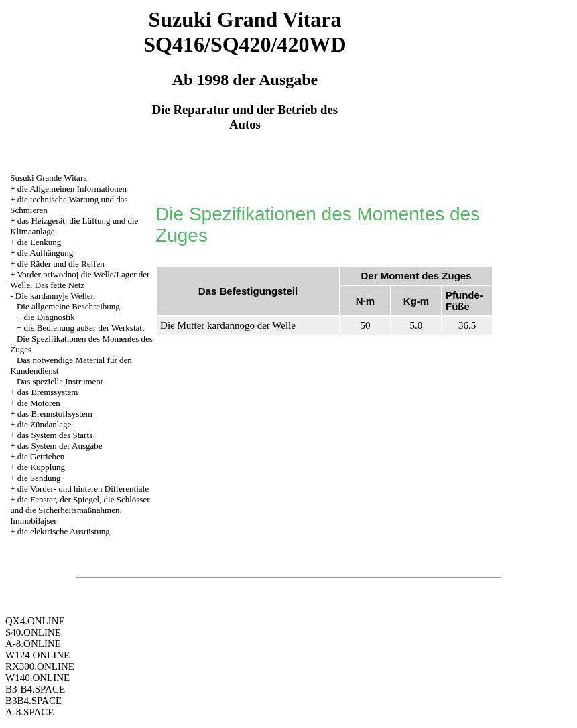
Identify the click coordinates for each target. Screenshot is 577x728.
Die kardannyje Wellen (55, 296)
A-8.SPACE (29, 712)
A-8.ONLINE (33, 644)
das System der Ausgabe (60, 446)
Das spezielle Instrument (60, 381)
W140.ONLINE (38, 678)
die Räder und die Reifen (61, 264)
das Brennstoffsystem (55, 414)
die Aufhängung (45, 253)
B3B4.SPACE (34, 701)
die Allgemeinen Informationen (72, 189)
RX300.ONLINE (40, 666)
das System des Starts (55, 435)
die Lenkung (39, 242)
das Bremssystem (48, 392)
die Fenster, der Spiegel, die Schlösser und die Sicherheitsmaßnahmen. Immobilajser (80, 510)
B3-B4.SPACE (35, 689)
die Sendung (39, 478)
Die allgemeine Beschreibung (68, 306)
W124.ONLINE (38, 655)
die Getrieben (41, 456)
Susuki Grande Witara (49, 178)
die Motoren (39, 403)
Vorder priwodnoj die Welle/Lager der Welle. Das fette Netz (80, 280)
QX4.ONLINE (35, 621)
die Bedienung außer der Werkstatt (84, 328)
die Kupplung (41, 467)
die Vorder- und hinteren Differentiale (83, 489)
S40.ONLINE (33, 632)
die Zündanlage (45, 424)
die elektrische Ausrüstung (64, 531)
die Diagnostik (50, 317)
